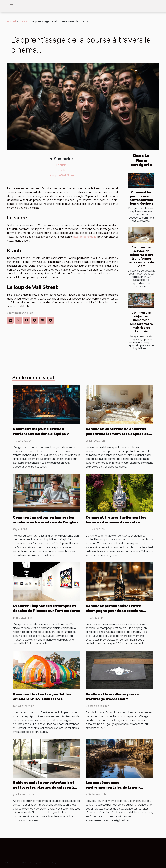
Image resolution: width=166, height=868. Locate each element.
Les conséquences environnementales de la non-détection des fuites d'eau (113, 787)
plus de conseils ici (85, 237)
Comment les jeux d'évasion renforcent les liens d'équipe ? (141, 198)
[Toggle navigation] (12, 6)
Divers (23, 21)
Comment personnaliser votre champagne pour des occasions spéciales (114, 611)
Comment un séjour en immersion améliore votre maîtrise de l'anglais (141, 322)
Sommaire (63, 159)
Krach (61, 170)
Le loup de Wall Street (61, 175)
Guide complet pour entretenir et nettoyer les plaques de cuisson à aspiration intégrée (44, 787)
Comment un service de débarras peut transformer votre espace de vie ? (141, 257)
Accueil (12, 21)
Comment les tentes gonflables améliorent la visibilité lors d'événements (42, 699)
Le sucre (61, 165)
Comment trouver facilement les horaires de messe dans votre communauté (116, 522)
